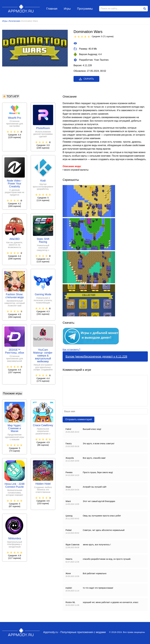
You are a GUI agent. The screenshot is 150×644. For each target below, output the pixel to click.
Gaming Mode (43, 294)
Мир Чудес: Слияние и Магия (14, 428)
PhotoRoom (43, 128)
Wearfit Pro (15, 118)
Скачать (86, 79)
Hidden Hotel (43, 484)
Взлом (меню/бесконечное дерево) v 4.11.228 (96, 356)
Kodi (43, 181)
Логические (14, 21)
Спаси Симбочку (43, 425)
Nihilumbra (15, 539)
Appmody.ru (21, 9)
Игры (67, 9)
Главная (52, 9)
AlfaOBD (15, 239)
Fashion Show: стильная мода (15, 296)
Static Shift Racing (43, 240)
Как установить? (71, 350)
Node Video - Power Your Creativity (14, 184)
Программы (85, 9)
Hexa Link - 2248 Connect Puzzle (15, 485)
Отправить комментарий (78, 419)
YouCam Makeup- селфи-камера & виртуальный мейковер (43, 356)
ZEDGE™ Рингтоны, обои (15, 351)
